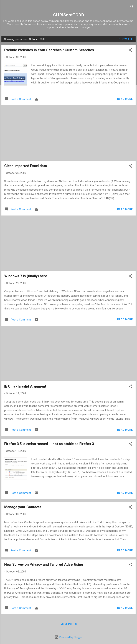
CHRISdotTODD (69, 15)
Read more (125, 99)
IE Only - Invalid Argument (25, 386)
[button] (131, 51)
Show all (126, 39)
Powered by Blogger (69, 637)
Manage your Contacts (23, 507)
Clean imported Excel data (26, 166)
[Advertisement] (68, 133)
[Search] (132, 7)
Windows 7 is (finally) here (26, 276)
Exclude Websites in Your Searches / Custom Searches (49, 50)
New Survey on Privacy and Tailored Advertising (44, 564)
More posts (69, 624)
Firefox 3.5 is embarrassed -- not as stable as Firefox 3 (49, 444)
